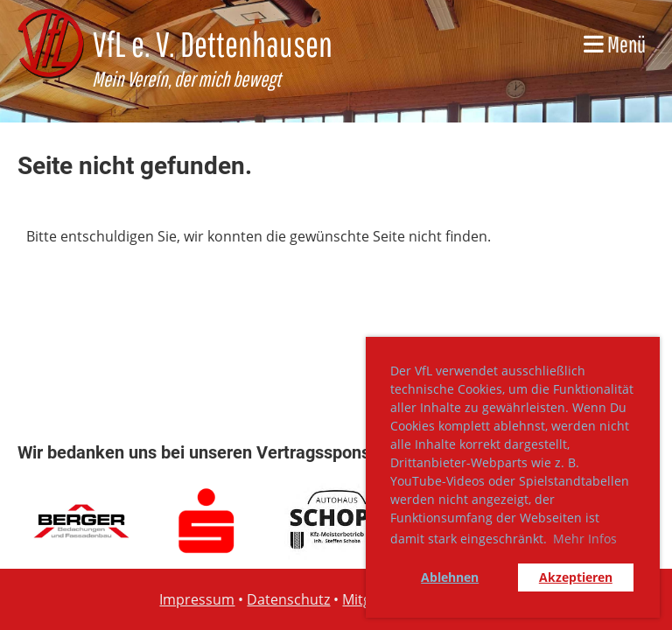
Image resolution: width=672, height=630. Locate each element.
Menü (615, 44)
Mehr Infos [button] (585, 539)
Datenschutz (288, 599)
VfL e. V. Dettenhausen (213, 44)
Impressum (197, 599)
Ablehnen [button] (450, 577)
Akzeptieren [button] (576, 577)
